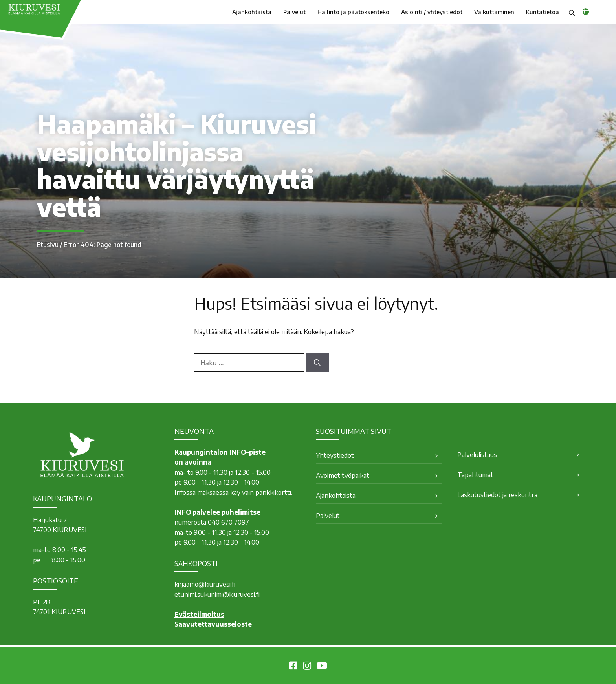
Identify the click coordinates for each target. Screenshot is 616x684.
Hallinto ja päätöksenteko (353, 12)
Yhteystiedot (335, 455)
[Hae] (317, 363)
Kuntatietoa (543, 12)
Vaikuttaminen (494, 12)
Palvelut (294, 12)
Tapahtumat (475, 474)
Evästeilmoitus (199, 614)
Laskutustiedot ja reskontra (497, 494)
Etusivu (48, 245)
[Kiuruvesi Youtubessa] (322, 667)
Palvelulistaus (477, 454)
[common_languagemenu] (586, 11)
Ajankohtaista (252, 12)
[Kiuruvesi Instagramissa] (307, 667)
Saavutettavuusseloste (213, 624)
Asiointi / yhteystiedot (432, 12)
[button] (572, 12)
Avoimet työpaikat (343, 475)
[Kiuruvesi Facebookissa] (293, 667)
